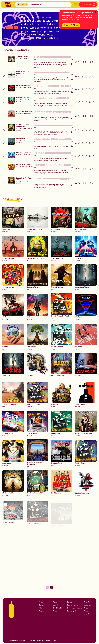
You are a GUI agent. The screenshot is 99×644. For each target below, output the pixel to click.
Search (41, 605)
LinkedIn (87, 614)
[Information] (86, 62)
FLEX (31, 641)
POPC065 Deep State (23, 59)
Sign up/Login (88, 5)
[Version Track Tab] (76, 62)
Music (41, 602)
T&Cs (56, 640)
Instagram (87, 605)
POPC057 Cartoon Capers (24, 167)
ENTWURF (37, 641)
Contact (70, 602)
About (55, 602)
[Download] (90, 62)
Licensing (56, 605)
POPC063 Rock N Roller (23, 88)
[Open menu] (75, 5)
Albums (42, 608)
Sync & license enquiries (75, 608)
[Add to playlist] (83, 62)
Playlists (42, 611)
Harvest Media (46, 641)
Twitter (86, 611)
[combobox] (22, 5)
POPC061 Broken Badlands (24, 113)
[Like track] (79, 62)
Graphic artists (58, 608)
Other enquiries (72, 611)
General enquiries (73, 605)
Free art (55, 611)
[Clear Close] (95, 12)
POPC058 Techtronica (23, 154)
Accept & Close (71, 25)
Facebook (87, 608)
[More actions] (93, 62)
